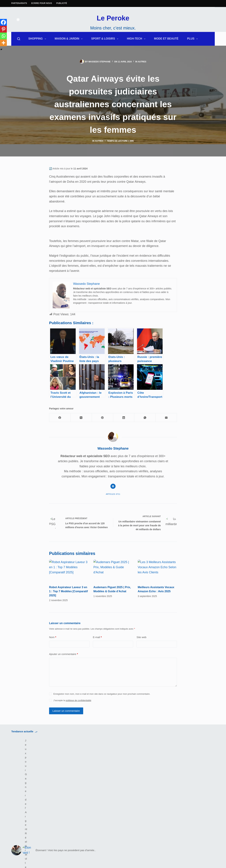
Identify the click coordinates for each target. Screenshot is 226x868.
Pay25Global (126, 812)
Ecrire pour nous (42, 3)
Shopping (38, 39)
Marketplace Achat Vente (134, 797)
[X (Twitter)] (81, 418)
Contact (176, 787)
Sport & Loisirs (105, 39)
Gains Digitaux (180, 797)
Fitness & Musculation (79, 802)
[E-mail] (166, 418)
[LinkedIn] (124, 418)
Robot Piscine (74, 792)
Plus (193, 39)
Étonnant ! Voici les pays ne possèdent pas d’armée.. (93, 758)
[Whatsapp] (3, 36)
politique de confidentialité (79, 714)
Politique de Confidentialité (135, 782)
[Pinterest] (3, 29)
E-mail (97, 650)
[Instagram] (23, 801)
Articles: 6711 (113, 494)
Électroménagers (76, 797)
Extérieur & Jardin (23, 782)
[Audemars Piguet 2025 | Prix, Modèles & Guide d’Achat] (113, 579)
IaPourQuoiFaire (182, 802)
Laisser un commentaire (66, 724)
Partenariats (19, 3)
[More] (3, 43)
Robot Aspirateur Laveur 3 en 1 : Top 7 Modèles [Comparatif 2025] (68, 591)
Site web (141, 650)
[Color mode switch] (18, 20)
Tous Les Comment (183, 792)
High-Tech (137, 39)
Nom (53, 650)
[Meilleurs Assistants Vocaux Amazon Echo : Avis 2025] (157, 573)
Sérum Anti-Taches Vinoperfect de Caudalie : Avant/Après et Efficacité (144, 758)
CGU (121, 787)
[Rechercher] (19, 39)
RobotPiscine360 (129, 807)
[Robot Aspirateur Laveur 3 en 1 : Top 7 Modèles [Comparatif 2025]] (69, 571)
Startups (176, 812)
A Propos (176, 782)
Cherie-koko (126, 818)
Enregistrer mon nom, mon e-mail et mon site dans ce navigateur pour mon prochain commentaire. (102, 707)
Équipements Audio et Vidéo (31, 792)
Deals (68, 782)
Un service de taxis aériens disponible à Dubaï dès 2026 (198, 758)
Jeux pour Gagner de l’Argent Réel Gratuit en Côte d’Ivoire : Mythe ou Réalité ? (41, 758)
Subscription (179, 807)
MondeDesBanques (131, 802)
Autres (142, 62)
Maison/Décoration (24, 787)
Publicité (62, 3)
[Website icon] (113, 486)
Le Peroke (113, 18)
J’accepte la (72, 714)
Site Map (123, 792)
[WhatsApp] (145, 418)
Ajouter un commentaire (63, 667)
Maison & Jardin (69, 39)
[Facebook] (3, 22)
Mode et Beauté (166, 39)
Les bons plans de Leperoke (84, 787)
